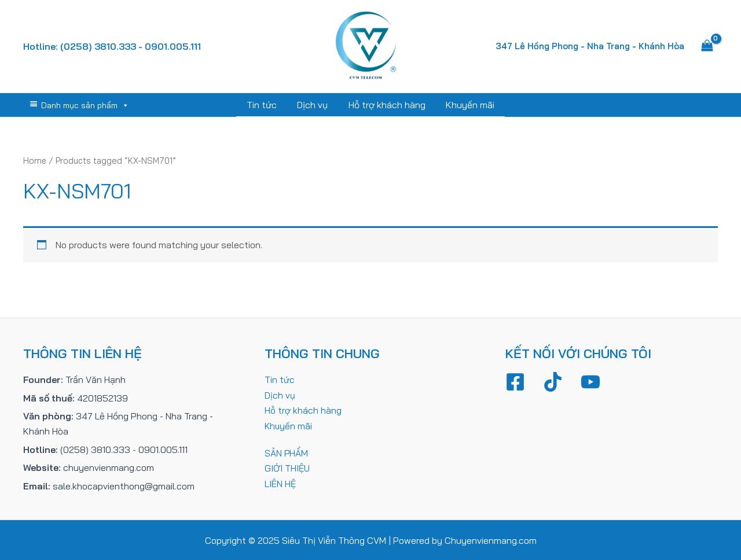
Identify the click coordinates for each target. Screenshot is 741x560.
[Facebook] (515, 381)
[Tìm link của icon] (713, 105)
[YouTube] (590, 381)
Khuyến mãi (467, 105)
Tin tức (265, 105)
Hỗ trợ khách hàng (386, 105)
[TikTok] (553, 381)
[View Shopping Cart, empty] (707, 46)
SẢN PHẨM (287, 452)
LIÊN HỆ (280, 482)
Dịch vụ (313, 105)
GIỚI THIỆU (287, 467)
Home (35, 160)
